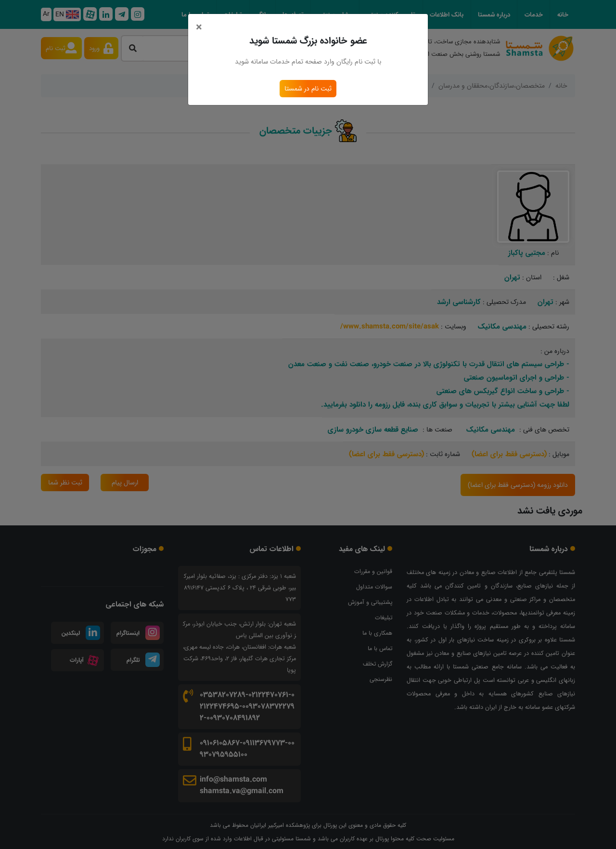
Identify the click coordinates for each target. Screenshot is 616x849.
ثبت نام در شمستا (308, 89)
